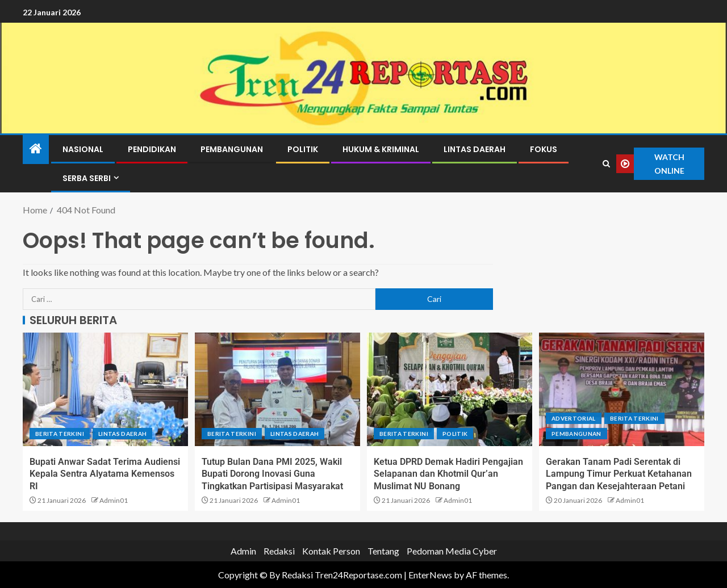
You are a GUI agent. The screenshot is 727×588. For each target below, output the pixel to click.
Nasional (83, 149)
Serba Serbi (87, 178)
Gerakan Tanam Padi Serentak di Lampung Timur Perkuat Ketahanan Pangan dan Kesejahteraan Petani (619, 474)
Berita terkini (60, 434)
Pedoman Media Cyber (452, 551)
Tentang (383, 551)
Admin (243, 551)
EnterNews (430, 575)
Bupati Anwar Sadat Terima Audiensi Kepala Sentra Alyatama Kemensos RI (105, 474)
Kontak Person (331, 551)
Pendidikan (152, 149)
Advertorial (574, 418)
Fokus (544, 149)
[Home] (36, 149)
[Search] (607, 164)
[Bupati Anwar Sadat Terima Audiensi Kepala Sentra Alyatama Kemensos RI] (105, 389)
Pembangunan (232, 149)
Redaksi (279, 551)
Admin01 (114, 500)
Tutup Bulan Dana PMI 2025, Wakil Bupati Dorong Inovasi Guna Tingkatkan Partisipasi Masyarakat (272, 474)
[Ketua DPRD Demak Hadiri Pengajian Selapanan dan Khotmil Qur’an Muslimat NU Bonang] (450, 389)
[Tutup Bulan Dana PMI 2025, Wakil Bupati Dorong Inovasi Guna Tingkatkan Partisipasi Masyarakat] (277, 389)
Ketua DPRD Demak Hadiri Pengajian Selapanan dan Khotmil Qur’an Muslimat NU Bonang (448, 474)
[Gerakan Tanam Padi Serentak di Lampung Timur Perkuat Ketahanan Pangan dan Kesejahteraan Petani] (622, 389)
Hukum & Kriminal (381, 149)
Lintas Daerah (475, 149)
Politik (303, 149)
